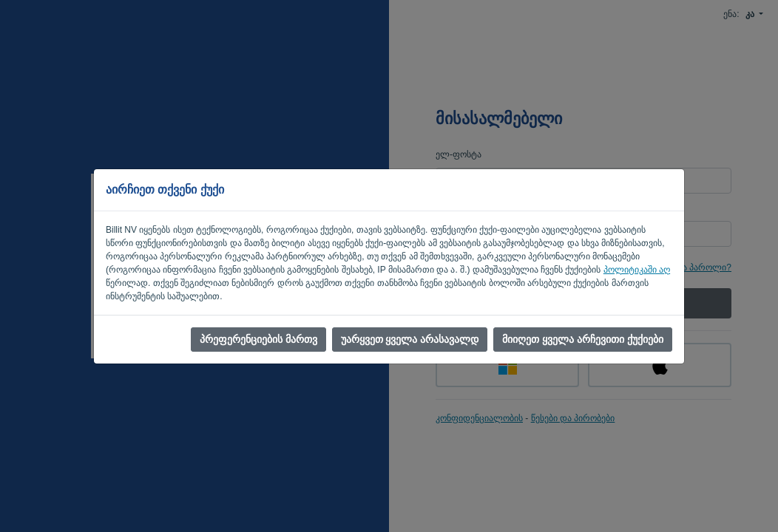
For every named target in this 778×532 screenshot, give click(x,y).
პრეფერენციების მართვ (258, 339)
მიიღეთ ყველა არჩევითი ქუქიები (583, 339)
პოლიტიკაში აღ (637, 270)
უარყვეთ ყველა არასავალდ (410, 339)
